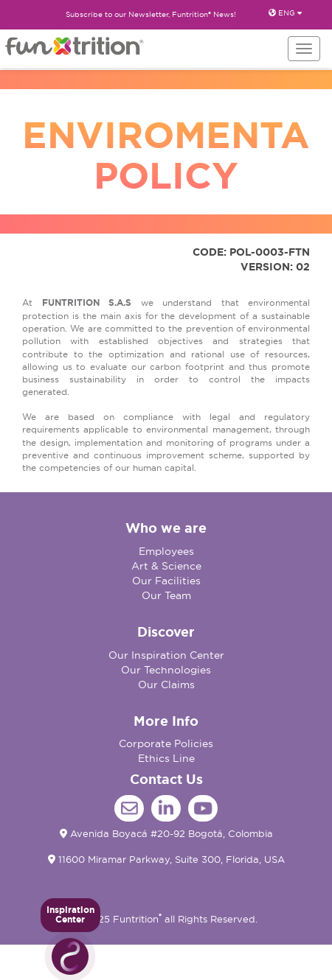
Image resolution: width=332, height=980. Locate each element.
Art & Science (166, 566)
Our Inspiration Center (166, 655)
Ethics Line (166, 758)
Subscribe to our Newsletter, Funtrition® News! (151, 14)
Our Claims (166, 685)
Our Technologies (166, 670)
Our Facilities (166, 581)
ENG (285, 13)
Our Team (166, 595)
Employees (166, 551)
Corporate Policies (166, 743)
